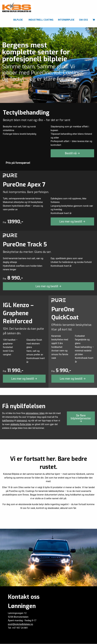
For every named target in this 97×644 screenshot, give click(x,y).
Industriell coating (41, 20)
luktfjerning (8, 421)
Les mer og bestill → (72, 221)
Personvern (49, 641)
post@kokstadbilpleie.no (20, 617)
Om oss (84, 20)
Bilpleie (18, 20)
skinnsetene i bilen (35, 413)
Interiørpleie (66, 20)
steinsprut (22, 421)
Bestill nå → (72, 153)
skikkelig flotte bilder (21, 424)
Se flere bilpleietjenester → (81, 418)
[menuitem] (19, 19)
